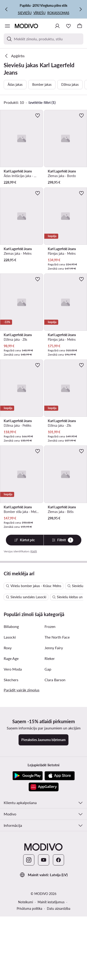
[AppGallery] (44, 884)
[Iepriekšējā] (6, 9)
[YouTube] (44, 957)
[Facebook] (58, 957)
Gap (48, 766)
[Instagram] (29, 957)
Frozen (50, 723)
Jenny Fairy (54, 744)
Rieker (50, 755)
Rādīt (34, 551)
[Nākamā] (81, 9)
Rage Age (11, 755)
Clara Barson (55, 776)
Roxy (8, 744)
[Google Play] (28, 872)
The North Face (57, 734)
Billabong (11, 723)
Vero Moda (13, 766)
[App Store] (60, 872)
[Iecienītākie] (68, 26)
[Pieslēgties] (57, 26)
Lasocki (10, 734)
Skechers (11, 776)
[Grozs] (80, 26)
